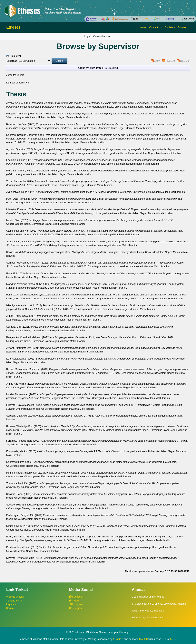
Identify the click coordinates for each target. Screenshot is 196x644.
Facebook (76, 597)
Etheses (13, 27)
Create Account (102, 36)
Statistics (170, 27)
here (173, 639)
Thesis (20, 75)
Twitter (74, 601)
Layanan (11, 604)
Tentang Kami (14, 601)
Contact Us (156, 27)
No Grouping (111, 68)
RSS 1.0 (170, 61)
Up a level (15, 56)
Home (143, 27)
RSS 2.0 (185, 61)
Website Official (15, 597)
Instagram (76, 604)
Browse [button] (182, 27)
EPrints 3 (118, 639)
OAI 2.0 (143, 639)
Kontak (10, 608)
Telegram (76, 608)
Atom (157, 61)
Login (88, 36)
